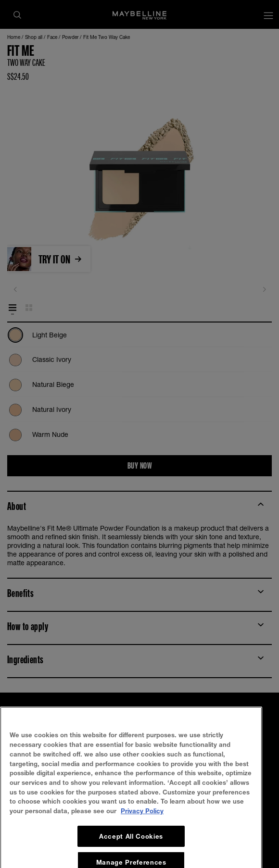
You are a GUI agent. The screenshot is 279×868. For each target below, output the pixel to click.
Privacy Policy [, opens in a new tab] (142, 856)
